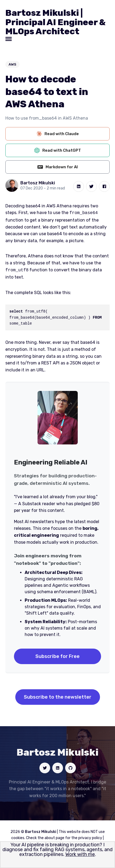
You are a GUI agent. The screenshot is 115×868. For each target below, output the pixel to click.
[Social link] (45, 767)
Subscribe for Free (58, 655)
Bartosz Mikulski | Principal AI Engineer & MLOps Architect (55, 22)
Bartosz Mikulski (38, 183)
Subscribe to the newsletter (58, 696)
